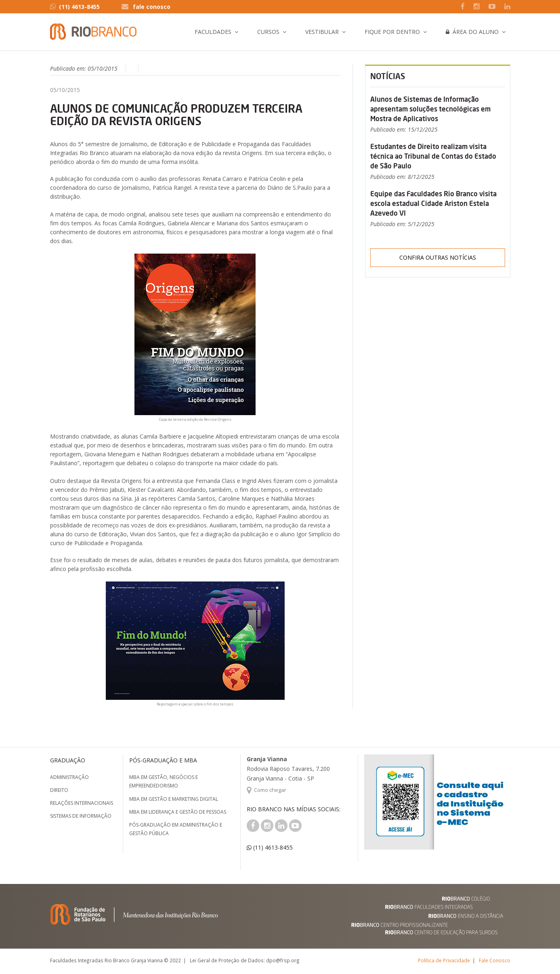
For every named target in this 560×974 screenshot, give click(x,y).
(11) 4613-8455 (75, 7)
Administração (69, 777)
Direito (59, 790)
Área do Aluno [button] (472, 32)
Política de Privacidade (444, 960)
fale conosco (152, 7)
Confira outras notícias (438, 257)
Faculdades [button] (213, 32)
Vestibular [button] (322, 32)
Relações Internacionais (82, 803)
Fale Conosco (495, 960)
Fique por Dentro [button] (392, 32)
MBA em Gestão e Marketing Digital (174, 799)
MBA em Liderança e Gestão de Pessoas (178, 812)
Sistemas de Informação (81, 816)
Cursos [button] (268, 32)
